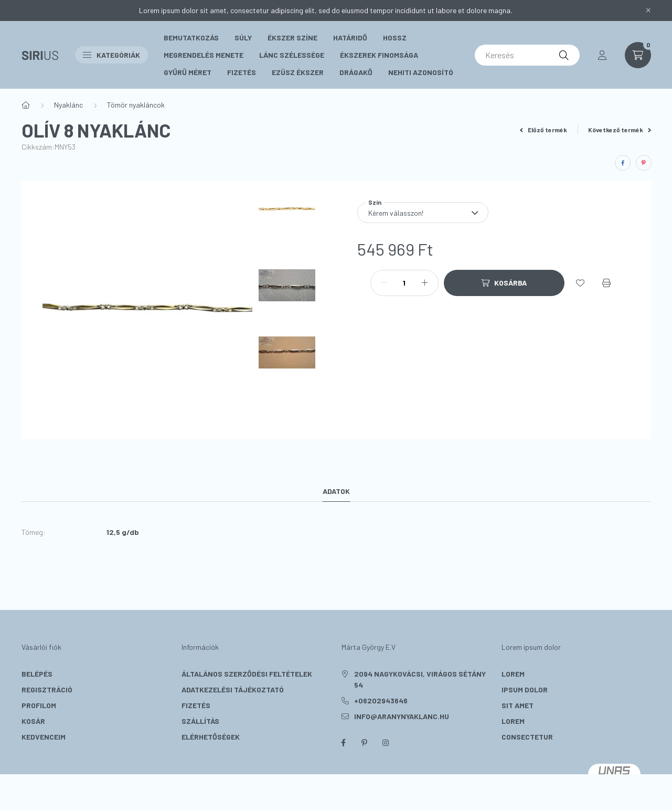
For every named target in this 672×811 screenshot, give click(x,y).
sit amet (518, 705)
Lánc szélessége (292, 55)
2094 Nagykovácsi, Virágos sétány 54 (420, 679)
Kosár (33, 721)
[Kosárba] (504, 283)
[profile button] (602, 55)
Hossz (395, 38)
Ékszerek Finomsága (379, 55)
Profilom (39, 705)
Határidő (350, 38)
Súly (243, 38)
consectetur (527, 737)
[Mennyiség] (404, 283)
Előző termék (543, 130)
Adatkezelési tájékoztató (233, 689)
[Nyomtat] (606, 283)
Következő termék (620, 130)
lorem (513, 674)
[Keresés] (527, 55)
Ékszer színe (292, 38)
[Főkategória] (26, 105)
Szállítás (200, 721)
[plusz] (425, 283)
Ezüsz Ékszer (298, 72)
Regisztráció (47, 689)
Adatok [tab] (336, 491)
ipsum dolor (525, 689)
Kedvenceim (44, 737)
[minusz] (384, 283)
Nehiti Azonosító (421, 72)
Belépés (37, 674)
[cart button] (638, 55)
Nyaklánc (68, 105)
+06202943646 (381, 701)
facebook (344, 743)
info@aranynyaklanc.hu (402, 716)
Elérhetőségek (211, 737)
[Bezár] (648, 10)
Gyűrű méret (188, 72)
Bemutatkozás (191, 38)
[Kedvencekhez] (580, 283)
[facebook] (623, 163)
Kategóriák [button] (111, 55)
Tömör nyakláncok (136, 105)
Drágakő (356, 72)
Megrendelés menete (204, 55)
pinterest (365, 743)
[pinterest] (644, 163)
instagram (386, 743)
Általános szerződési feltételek (247, 674)
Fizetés (242, 72)
